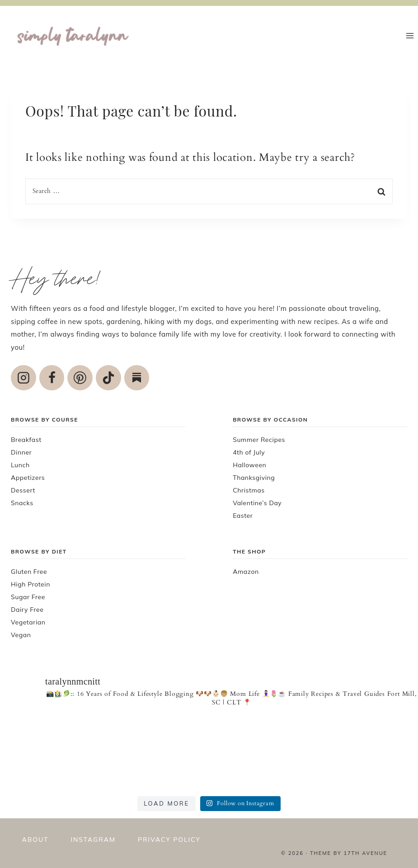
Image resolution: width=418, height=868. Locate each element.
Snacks (22, 503)
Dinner (21, 452)
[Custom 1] (137, 378)
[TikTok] (108, 378)
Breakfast (26, 440)
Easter (243, 516)
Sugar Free (28, 597)
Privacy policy (169, 840)
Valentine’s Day (257, 503)
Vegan (21, 635)
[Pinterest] (80, 378)
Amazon (246, 572)
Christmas (249, 490)
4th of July (249, 452)
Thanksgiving (254, 478)
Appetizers (28, 478)
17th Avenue (365, 853)
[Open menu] (410, 35)
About (35, 840)
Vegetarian (28, 622)
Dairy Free (27, 610)
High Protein (31, 584)
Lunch (20, 465)
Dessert (23, 490)
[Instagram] (23, 378)
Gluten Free (29, 572)
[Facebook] (52, 378)
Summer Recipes (259, 440)
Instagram (93, 840)
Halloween (249, 465)
